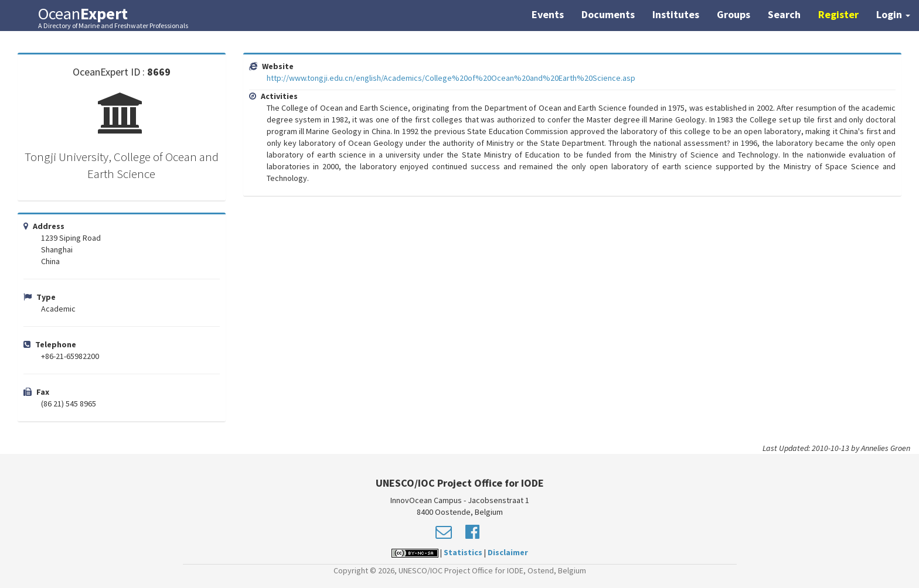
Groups (734, 14)
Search (784, 14)
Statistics (463, 552)
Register (838, 14)
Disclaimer (508, 552)
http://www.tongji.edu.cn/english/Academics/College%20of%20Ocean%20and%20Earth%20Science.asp (451, 78)
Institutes (676, 14)
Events (548, 14)
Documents (608, 14)
